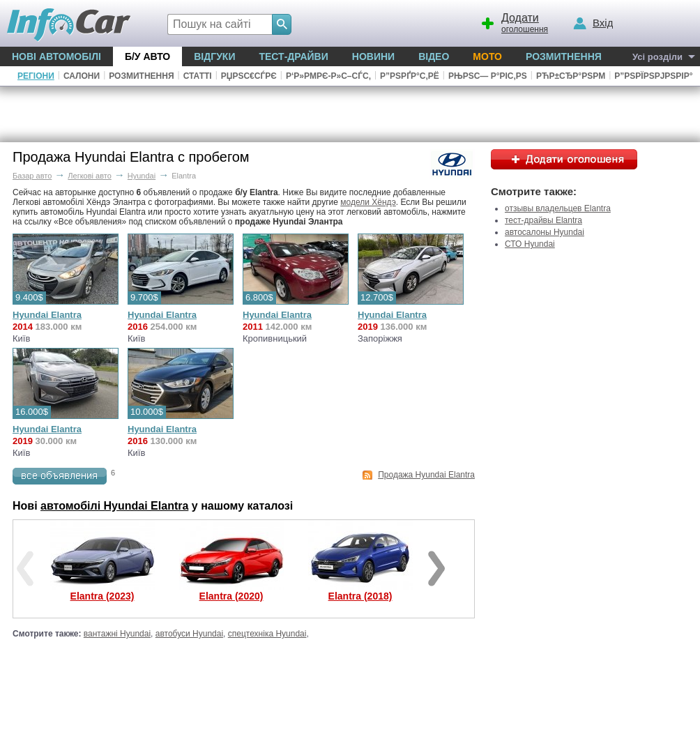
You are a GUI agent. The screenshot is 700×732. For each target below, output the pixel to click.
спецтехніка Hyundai (267, 634)
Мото (487, 56)
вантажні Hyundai (117, 634)
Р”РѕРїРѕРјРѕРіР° (653, 76)
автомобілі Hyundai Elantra (114, 506)
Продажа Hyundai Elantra (426, 475)
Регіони (36, 76)
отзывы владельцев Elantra (558, 208)
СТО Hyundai (530, 244)
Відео (434, 56)
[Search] (282, 24)
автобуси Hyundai (189, 634)
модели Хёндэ (368, 202)
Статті (198, 76)
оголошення (514, 22)
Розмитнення (564, 56)
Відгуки (214, 56)
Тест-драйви (293, 56)
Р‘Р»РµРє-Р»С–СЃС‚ (328, 76)
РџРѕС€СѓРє (249, 76)
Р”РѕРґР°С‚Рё (410, 76)
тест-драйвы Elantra (543, 220)
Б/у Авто (147, 56)
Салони (82, 76)
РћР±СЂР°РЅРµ (571, 76)
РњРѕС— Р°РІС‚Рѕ (488, 76)
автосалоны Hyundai (545, 232)
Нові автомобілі (56, 56)
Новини (373, 56)
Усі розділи (657, 57)
